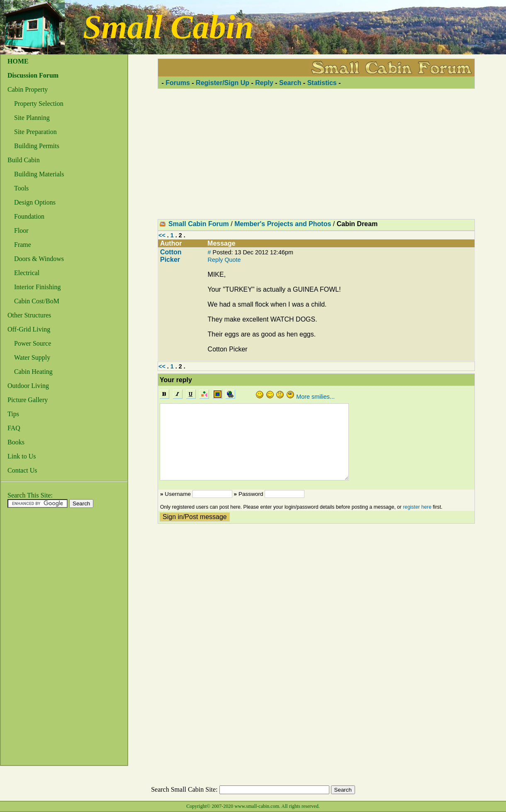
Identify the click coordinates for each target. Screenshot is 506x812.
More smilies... (315, 397)
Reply (264, 83)
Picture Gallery (28, 400)
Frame (23, 245)
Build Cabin (24, 160)
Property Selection (39, 104)
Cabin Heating (33, 372)
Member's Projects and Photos (283, 224)
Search (290, 83)
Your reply (176, 380)
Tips (13, 414)
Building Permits (37, 146)
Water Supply (32, 357)
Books (16, 442)
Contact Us (22, 470)
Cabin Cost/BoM (37, 301)
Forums (178, 83)
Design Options (35, 202)
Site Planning (32, 118)
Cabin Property (28, 89)
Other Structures (29, 315)
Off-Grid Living (29, 329)
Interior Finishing (37, 287)
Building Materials (39, 174)
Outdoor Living (28, 386)
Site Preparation (35, 132)
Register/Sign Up (223, 83)
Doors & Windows (39, 259)
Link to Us (22, 456)
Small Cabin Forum (199, 224)
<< (162, 235)
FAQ (14, 428)
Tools (21, 188)
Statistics (322, 83)
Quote (232, 260)
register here (417, 507)
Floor (21, 230)
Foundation (29, 216)
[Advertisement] (34, 639)
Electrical (27, 273)
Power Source (33, 343)
